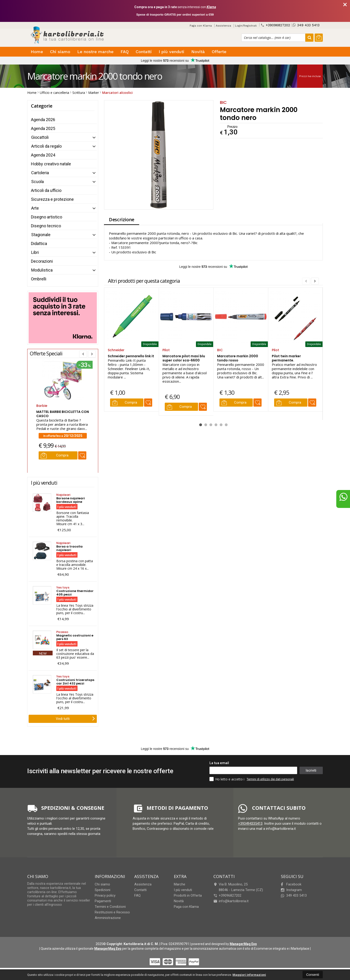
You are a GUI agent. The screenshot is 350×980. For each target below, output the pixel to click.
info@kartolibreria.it (231, 901)
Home (37, 52)
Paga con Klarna (201, 26)
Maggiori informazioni (249, 975)
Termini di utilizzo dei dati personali (270, 779)
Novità (198, 52)
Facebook (291, 884)
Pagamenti (103, 901)
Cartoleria (40, 173)
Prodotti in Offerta (188, 895)
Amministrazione (108, 918)
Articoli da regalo (46, 146)
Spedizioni (103, 890)
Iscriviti (311, 770)
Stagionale (41, 235)
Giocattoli (40, 137)
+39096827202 (275, 25)
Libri (35, 252)
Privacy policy (105, 895)
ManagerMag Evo (243, 944)
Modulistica (42, 270)
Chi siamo (60, 52)
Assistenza (223, 26)
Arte (35, 208)
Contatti (144, 52)
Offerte (219, 52)
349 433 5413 (306, 25)
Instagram (291, 890)
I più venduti (172, 52)
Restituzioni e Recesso (112, 912)
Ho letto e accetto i (227, 779)
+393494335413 (250, 823)
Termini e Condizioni (110, 907)
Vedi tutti (75, 718)
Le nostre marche (95, 52)
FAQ (125, 52)
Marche (180, 884)
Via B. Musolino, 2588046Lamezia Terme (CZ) (238, 887)
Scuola (37, 182)
